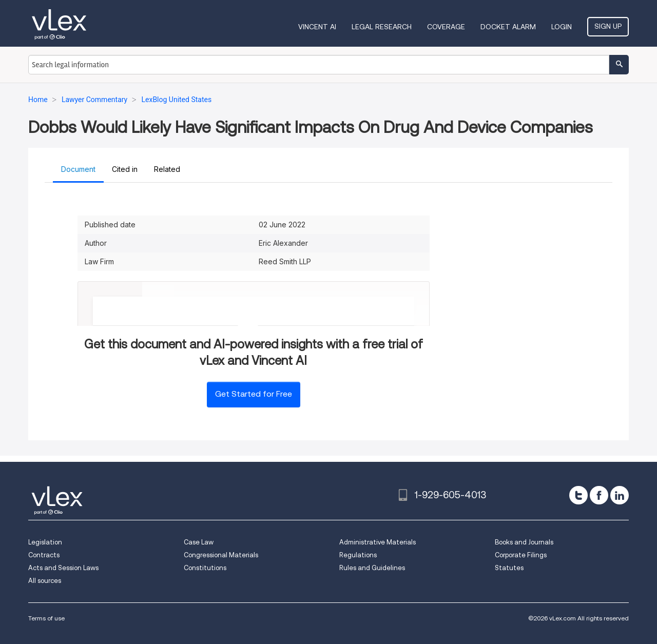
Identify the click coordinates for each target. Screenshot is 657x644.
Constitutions (205, 568)
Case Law (199, 542)
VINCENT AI (317, 27)
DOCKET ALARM (508, 27)
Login (562, 27)
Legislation (45, 542)
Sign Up (608, 26)
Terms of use (46, 618)
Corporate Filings (521, 555)
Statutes (509, 568)
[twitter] (578, 495)
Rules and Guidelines (372, 568)
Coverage (446, 27)
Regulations (358, 555)
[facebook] (599, 495)
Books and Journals (524, 542)
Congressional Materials (221, 555)
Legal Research (382, 27)
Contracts (44, 555)
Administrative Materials (378, 542)
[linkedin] (620, 495)
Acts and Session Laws (63, 568)
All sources (45, 581)
